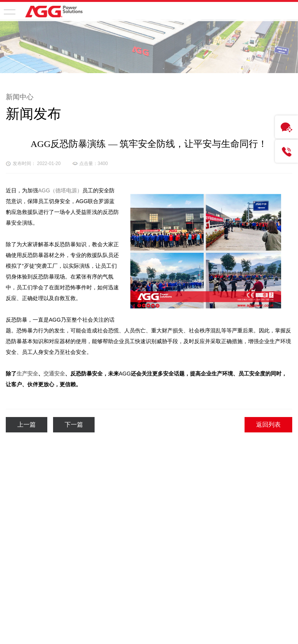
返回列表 (268, 425)
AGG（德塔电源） (60, 190)
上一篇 (27, 425)
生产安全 (27, 374)
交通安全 (54, 374)
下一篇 (74, 425)
